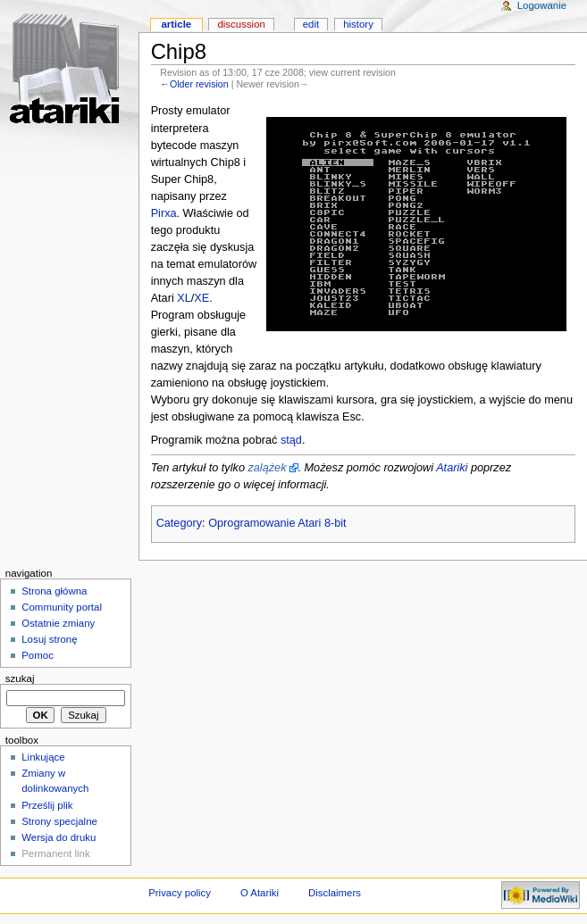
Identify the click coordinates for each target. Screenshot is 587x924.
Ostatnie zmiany (58, 623)
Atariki (452, 468)
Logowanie (542, 5)
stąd (291, 440)
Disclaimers (335, 893)
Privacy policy (180, 893)
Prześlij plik (47, 805)
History (358, 24)
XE (201, 298)
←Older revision (194, 84)
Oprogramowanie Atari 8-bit (277, 523)
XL (184, 298)
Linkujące (43, 757)
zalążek (267, 468)
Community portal (62, 607)
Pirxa (164, 213)
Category (179, 523)
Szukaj (20, 678)
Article (176, 24)
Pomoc (38, 655)
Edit (311, 24)
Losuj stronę (49, 639)
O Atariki (260, 893)
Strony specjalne (59, 821)
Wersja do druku (59, 837)
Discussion (241, 24)
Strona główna (54, 591)
